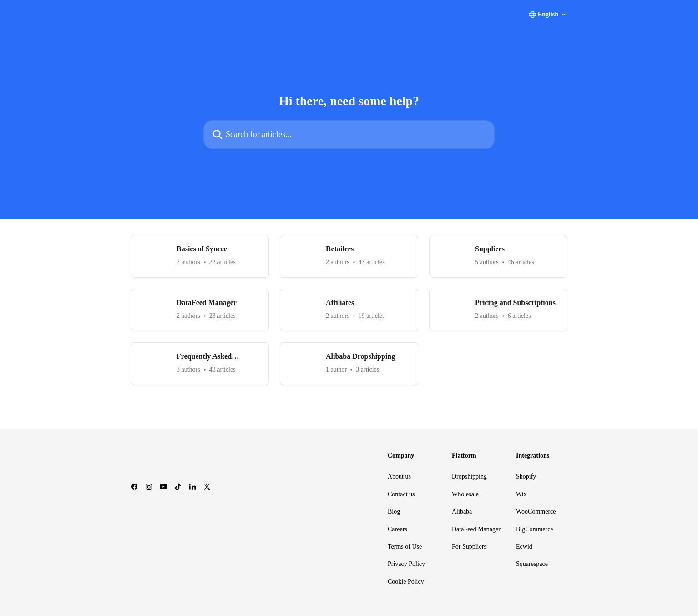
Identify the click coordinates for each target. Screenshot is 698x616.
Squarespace (532, 564)
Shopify (526, 476)
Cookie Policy (406, 582)
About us (399, 476)
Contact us (401, 494)
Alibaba (462, 512)
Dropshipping (469, 476)
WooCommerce (536, 512)
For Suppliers (469, 547)
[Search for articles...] (349, 135)
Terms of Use (405, 547)
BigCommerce (535, 529)
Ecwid (524, 547)
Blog (394, 512)
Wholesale (465, 494)
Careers (397, 529)
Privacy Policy (406, 564)
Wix (521, 494)
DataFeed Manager (476, 529)
